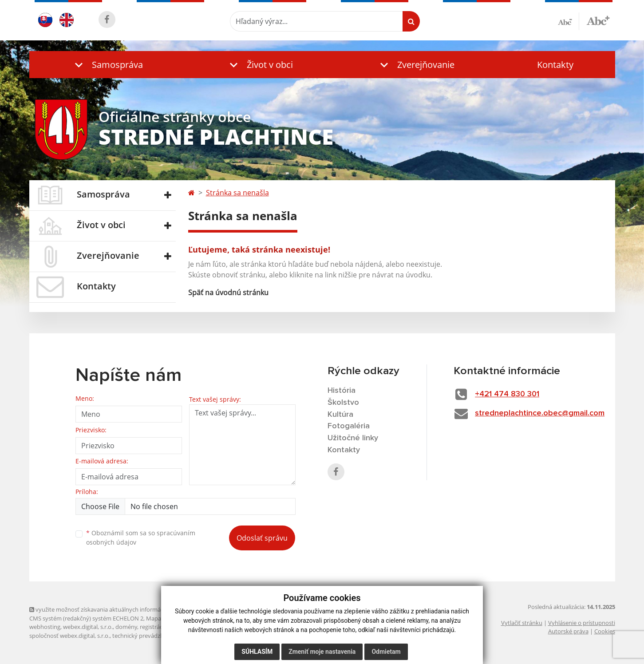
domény (126, 627)
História (342, 391)
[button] (107, 65)
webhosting (45, 627)
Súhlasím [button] (257, 652)
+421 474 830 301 (507, 394)
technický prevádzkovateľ (146, 636)
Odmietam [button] (386, 652)
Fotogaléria (349, 426)
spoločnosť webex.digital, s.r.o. (69, 636)
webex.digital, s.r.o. (88, 627)
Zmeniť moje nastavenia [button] (322, 652)
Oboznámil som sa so (141, 538)
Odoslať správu (262, 538)
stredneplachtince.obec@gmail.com (540, 413)
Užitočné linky (353, 438)
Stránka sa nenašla (237, 193)
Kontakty (555, 65)
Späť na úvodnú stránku (228, 292)
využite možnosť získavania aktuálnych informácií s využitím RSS (117, 609)
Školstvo (343, 403)
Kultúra (340, 415)
